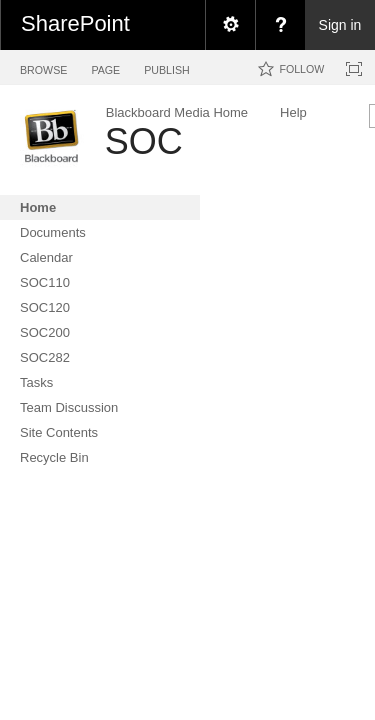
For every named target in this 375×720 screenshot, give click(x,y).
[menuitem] (230, 25)
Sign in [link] (340, 25)
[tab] (43, 66)
